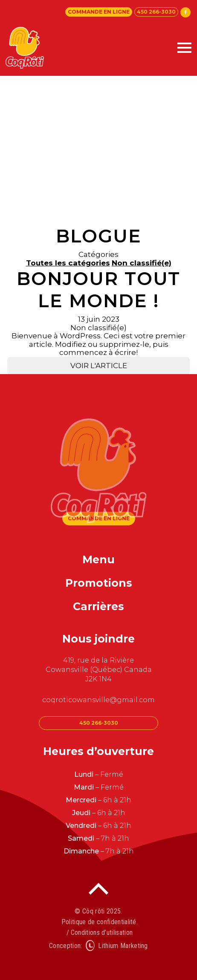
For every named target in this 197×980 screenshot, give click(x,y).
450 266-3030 (156, 12)
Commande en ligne (99, 12)
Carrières (98, 606)
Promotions (99, 583)
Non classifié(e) (142, 263)
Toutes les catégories (68, 263)
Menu (98, 559)
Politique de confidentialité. (100, 922)
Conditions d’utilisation (102, 932)
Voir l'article (99, 366)
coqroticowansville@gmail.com (98, 700)
